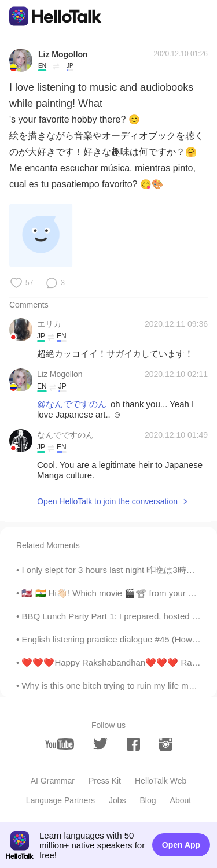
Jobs (117, 800)
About (181, 800)
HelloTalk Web (161, 781)
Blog (148, 800)
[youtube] (60, 744)
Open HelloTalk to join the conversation (107, 501)
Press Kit (105, 781)
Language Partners (60, 800)
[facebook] (133, 744)
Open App (181, 845)
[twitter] (100, 744)
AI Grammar (53, 781)
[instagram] (166, 744)
